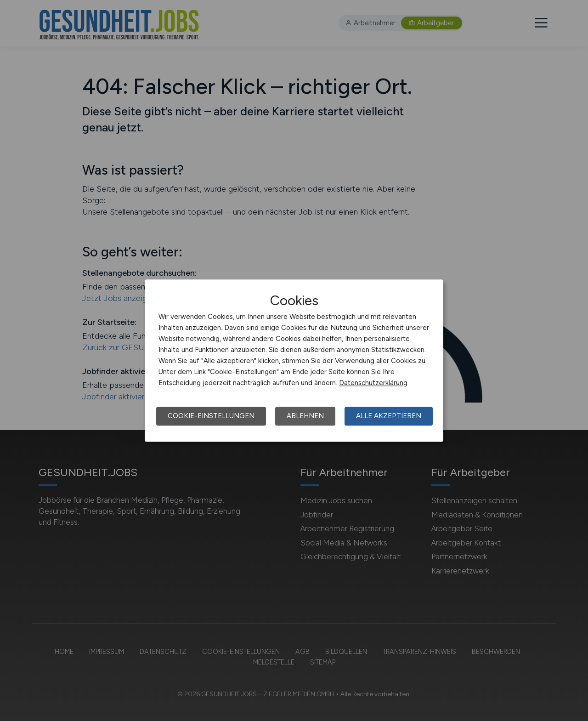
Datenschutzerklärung (373, 383)
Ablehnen (305, 416)
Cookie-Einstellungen (211, 416)
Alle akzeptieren (389, 416)
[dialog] (294, 361)
